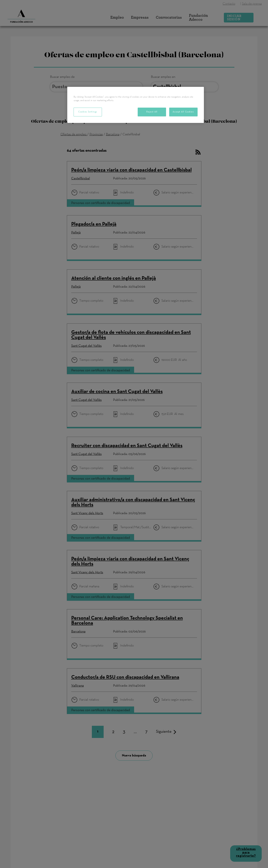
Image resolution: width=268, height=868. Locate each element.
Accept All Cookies (183, 112)
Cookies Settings (88, 112)
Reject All (152, 112)
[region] (136, 105)
